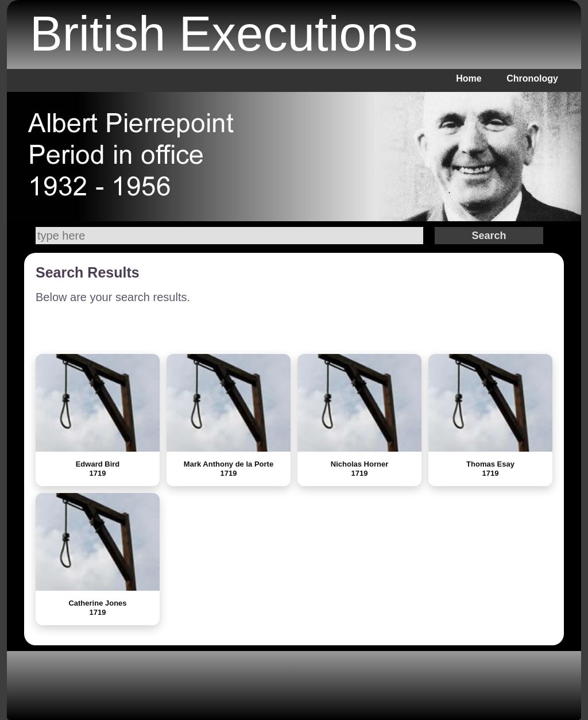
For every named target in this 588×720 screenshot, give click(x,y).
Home (469, 78)
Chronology (532, 78)
